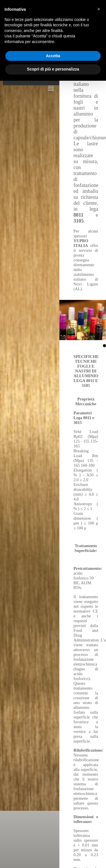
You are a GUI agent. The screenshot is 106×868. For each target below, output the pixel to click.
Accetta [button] (53, 56)
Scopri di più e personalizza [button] (53, 69)
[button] (99, 9)
